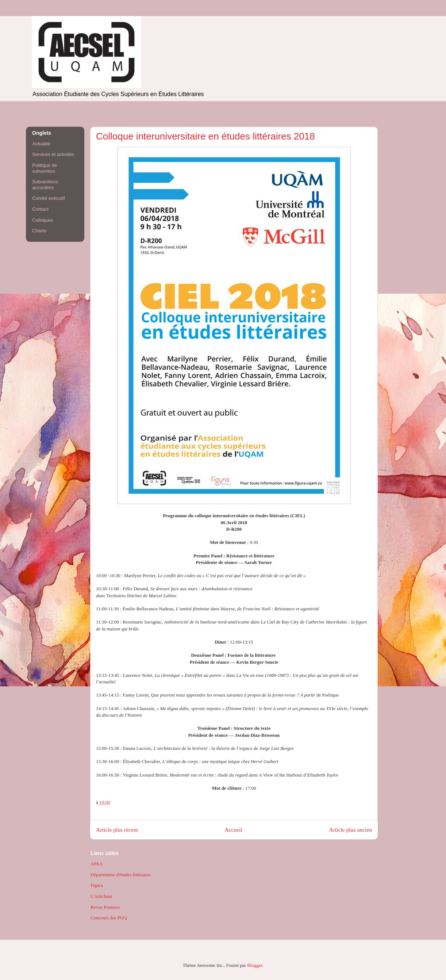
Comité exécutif (49, 198)
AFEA (97, 864)
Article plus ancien (350, 830)
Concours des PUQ (109, 918)
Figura (97, 885)
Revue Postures (105, 907)
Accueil (233, 830)
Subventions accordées (45, 185)
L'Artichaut (101, 896)
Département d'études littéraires (121, 875)
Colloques (43, 220)
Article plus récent (117, 830)
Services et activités (53, 154)
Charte (39, 231)
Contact (40, 209)
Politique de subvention (45, 168)
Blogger (255, 965)
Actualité (41, 144)
